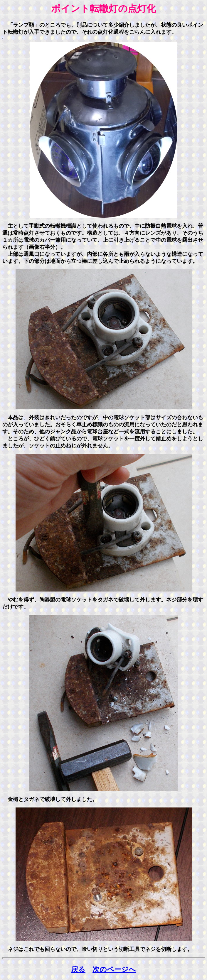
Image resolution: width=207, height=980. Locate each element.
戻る (78, 969)
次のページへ (114, 969)
